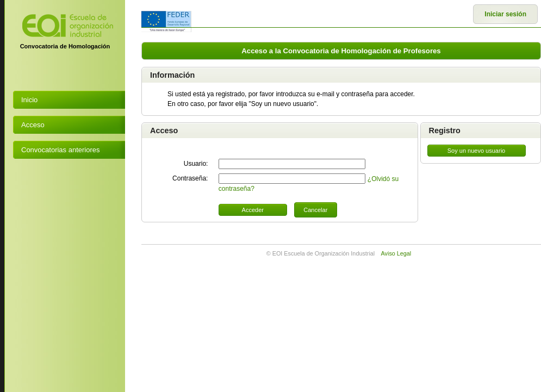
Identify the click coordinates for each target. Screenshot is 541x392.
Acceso (33, 125)
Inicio (29, 100)
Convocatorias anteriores (61, 150)
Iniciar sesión (505, 14)
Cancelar (315, 210)
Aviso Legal (396, 253)
